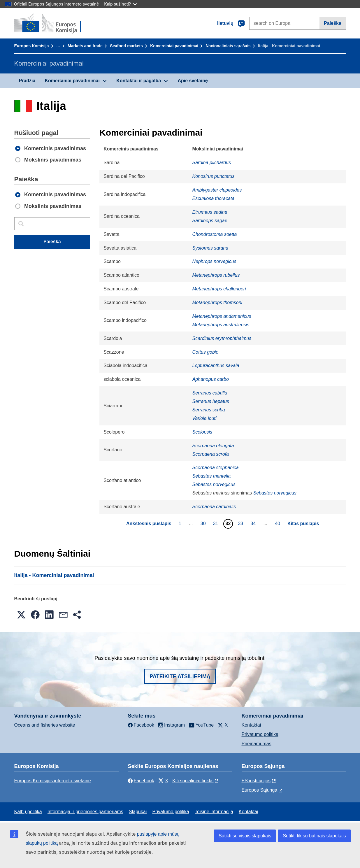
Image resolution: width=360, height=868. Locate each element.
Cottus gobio (205, 352)
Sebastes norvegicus (214, 484)
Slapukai (138, 812)
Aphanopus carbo (210, 379)
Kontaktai (251, 725)
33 (241, 523)
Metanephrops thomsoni (217, 303)
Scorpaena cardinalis (214, 507)
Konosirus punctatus (213, 176)
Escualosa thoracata (213, 198)
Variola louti (204, 418)
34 (254, 523)
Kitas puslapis (303, 524)
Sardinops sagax (209, 221)
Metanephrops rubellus (216, 275)
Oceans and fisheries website (45, 725)
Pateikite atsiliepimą (180, 676)
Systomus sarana (210, 248)
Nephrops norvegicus (214, 261)
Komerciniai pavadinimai (174, 46)
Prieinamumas (257, 744)
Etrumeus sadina (210, 212)
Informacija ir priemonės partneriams (85, 812)
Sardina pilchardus (211, 163)
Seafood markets (126, 46)
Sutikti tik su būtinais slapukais (314, 836)
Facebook (141, 781)
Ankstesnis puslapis (149, 524)
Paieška (333, 23)
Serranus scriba (208, 410)
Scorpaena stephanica (215, 468)
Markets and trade (85, 46)
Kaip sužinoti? (120, 4)
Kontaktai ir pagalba (139, 81)
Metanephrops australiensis (221, 325)
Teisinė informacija (214, 812)
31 (216, 523)
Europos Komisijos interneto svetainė (53, 781)
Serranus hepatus (210, 401)
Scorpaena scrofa (210, 454)
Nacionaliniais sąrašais (228, 46)
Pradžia (27, 81)
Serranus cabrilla (210, 393)
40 (278, 523)
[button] (21, 615)
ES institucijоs (256, 781)
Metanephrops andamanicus (222, 316)
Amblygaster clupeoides (217, 190)
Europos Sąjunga (260, 790)
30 (204, 523)
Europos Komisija (32, 46)
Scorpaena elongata (213, 446)
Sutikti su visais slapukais (245, 836)
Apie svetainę (193, 81)
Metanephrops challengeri (219, 289)
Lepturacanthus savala (216, 365)
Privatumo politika (260, 734)
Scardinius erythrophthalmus (222, 338)
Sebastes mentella (211, 476)
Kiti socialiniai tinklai (193, 781)
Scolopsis (202, 432)
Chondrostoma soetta (214, 234)
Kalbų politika (28, 812)
